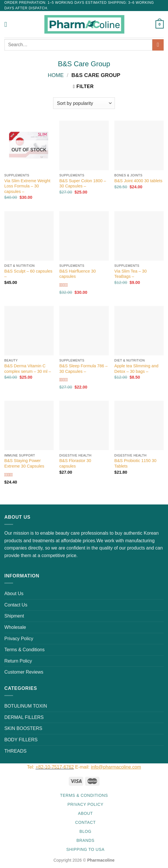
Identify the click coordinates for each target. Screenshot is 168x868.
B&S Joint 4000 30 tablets (138, 181)
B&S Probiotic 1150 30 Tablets (135, 463)
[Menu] (8, 24)
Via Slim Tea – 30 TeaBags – (130, 274)
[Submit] (158, 45)
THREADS (15, 751)
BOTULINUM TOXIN (26, 706)
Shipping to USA (86, 849)
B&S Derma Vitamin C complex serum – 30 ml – (28, 369)
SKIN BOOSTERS (23, 728)
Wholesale (15, 627)
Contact (85, 822)
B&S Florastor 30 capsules (75, 463)
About (85, 813)
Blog (85, 831)
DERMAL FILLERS (24, 717)
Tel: (31, 767)
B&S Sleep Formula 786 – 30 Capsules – (83, 369)
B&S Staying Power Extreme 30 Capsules (24, 463)
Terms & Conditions (25, 650)
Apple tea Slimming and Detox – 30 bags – (136, 369)
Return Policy (18, 661)
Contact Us (16, 605)
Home (56, 75)
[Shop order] (84, 103)
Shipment (14, 616)
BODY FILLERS (21, 740)
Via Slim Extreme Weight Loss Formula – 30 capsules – (27, 186)
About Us (14, 594)
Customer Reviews (24, 672)
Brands (85, 840)
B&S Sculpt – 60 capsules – (28, 274)
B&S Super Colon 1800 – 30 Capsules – (83, 184)
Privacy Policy (19, 639)
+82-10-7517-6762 (55, 767)
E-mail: (108, 767)
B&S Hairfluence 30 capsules (77, 274)
